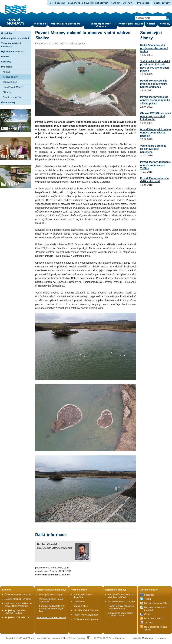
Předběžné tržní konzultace (51, 618)
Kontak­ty (165, 24)
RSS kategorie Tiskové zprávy (156, 628)
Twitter (148, 599)
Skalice (66, 575)
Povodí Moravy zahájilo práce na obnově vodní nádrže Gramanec (154, 84)
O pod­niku (40, 24)
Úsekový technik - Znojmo (18, 599)
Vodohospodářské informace (101, 25)
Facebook (149, 595)
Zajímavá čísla (10, 82)
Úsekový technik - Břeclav (18, 595)
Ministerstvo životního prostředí (155, 609)
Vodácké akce (81, 606)
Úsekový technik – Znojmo (121, 602)
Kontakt (6, 72)
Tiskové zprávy (10, 77)
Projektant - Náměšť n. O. (18, 617)
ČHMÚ (148, 614)
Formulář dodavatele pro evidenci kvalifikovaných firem (52, 609)
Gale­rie (151, 24)
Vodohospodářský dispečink (83, 596)
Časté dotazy (162, 3)
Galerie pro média (12, 97)
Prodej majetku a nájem (51, 595)
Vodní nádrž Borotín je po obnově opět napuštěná (153, 149)
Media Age (148, 638)
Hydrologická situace (131, 24)
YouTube (149, 623)
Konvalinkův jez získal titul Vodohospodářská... (121, 596)
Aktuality (7, 92)
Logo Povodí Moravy (13, 87)
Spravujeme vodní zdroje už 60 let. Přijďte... (121, 614)
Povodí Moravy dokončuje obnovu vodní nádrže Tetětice (155, 165)
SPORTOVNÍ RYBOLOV (86, 610)
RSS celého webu (153, 618)
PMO (49, 44)
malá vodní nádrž (51, 575)
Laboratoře (79, 602)
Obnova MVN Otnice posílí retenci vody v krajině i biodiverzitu (156, 116)
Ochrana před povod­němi (66, 24)
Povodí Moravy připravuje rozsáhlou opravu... (121, 607)
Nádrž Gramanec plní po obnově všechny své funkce (154, 48)
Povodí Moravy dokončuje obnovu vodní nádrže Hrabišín (155, 133)
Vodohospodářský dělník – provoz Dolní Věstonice (18, 605)
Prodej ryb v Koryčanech (86, 615)
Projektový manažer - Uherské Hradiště (16, 612)
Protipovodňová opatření (86, 619)
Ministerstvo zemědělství (157, 603)
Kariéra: (6, 590)
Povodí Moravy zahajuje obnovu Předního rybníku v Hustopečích (155, 100)
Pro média (143, 3)
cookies (162, 638)
